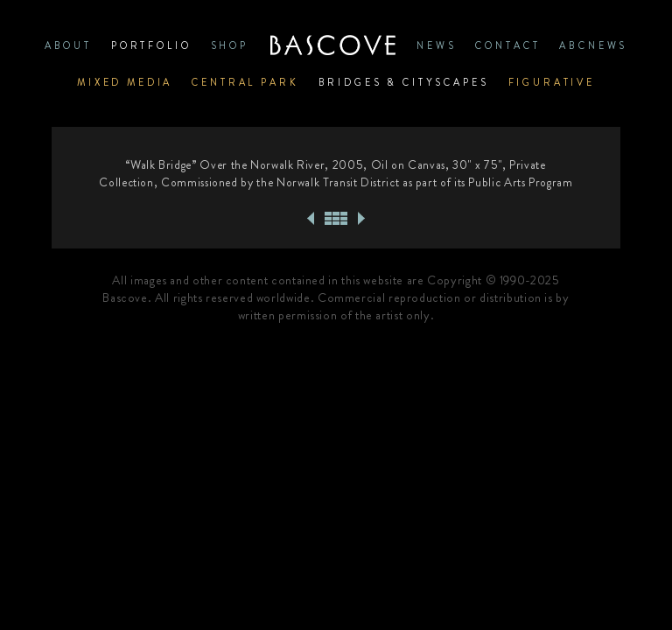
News (436, 45)
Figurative (552, 82)
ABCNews (593, 45)
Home (332, 45)
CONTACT (507, 45)
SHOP (230, 45)
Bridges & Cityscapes (404, 82)
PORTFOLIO (151, 45)
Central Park (245, 82)
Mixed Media (125, 82)
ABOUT (68, 45)
